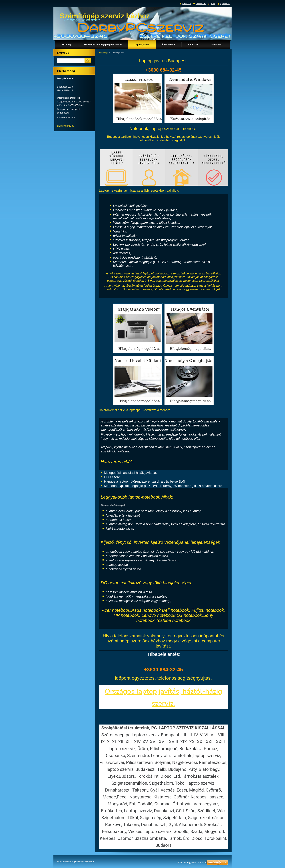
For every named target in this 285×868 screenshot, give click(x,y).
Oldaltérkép (201, 3)
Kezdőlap (103, 53)
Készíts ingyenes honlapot (192, 862)
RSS (213, 3)
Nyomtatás (225, 3)
